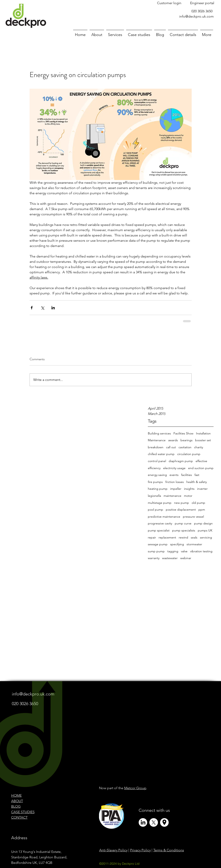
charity (199, 447)
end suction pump (201, 468)
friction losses (175, 482)
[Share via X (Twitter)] (42, 308)
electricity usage (174, 468)
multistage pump (160, 503)
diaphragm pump (181, 461)
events (174, 475)
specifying (177, 544)
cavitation (185, 447)
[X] (154, 822)
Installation (203, 433)
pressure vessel (193, 517)
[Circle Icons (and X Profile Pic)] (164, 822)
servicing (206, 537)
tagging (173, 551)
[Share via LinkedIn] (53, 308)
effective (201, 461)
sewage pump (158, 544)
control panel (157, 461)
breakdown (156, 447)
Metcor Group (135, 788)
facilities (187, 475)
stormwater (194, 544)
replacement (167, 537)
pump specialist (159, 530)
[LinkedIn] (143, 822)
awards (173, 440)
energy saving (157, 475)
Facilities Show (183, 433)
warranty (154, 558)
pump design (203, 523)
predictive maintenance (164, 517)
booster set (203, 440)
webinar (186, 558)
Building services (159, 433)
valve (184, 551)
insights (189, 489)
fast (197, 475)
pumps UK (205, 530)
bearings (187, 440)
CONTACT (19, 817)
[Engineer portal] (202, 3)
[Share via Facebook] (32, 308)
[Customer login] (169, 3)
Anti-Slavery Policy (113, 850)
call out (171, 447)
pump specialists (184, 530)
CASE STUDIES (23, 812)
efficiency (154, 468)
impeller (176, 489)
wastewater (170, 558)
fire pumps (155, 482)
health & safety (197, 482)
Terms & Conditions (169, 850)
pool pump (156, 510)
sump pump (156, 551)
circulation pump (189, 454)
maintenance (172, 496)
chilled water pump (161, 454)
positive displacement (181, 510)
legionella (154, 496)
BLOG (16, 806)
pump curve (183, 523)
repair (152, 537)
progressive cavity (160, 523)
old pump (198, 503)
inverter (202, 489)
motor (188, 496)
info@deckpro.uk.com (196, 16)
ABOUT (17, 801)
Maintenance (157, 440)
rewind (183, 537)
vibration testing (201, 551)
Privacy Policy (140, 850)
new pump (182, 503)
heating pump (158, 489)
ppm (202, 510)
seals (194, 537)
